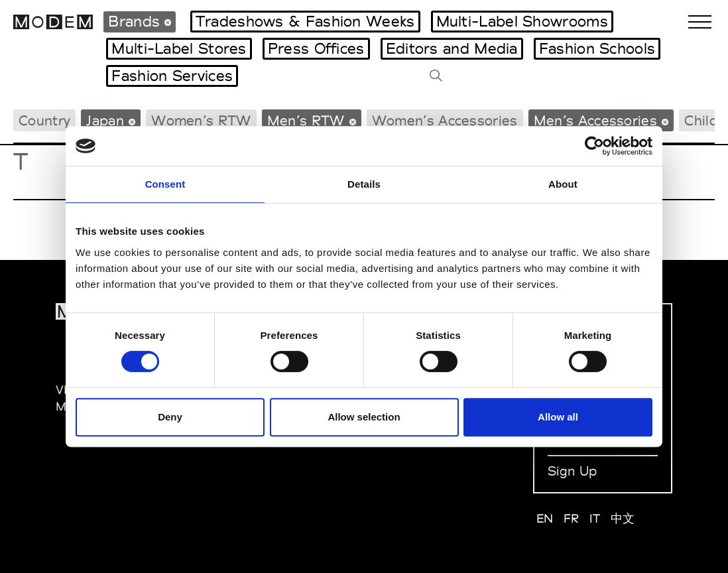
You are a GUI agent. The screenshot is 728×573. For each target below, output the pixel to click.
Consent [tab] (165, 184)
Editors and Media (452, 48)
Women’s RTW (201, 120)
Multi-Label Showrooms (522, 21)
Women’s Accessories (445, 120)
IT (595, 518)
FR (572, 518)
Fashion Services (172, 76)
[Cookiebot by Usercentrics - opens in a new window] (594, 146)
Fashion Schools (597, 48)
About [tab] (563, 184)
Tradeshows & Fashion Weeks (305, 21)
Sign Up (572, 471)
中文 (623, 518)
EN (545, 518)
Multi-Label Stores (179, 48)
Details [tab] (364, 184)
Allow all (558, 417)
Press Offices (316, 48)
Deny (170, 417)
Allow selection (364, 417)
